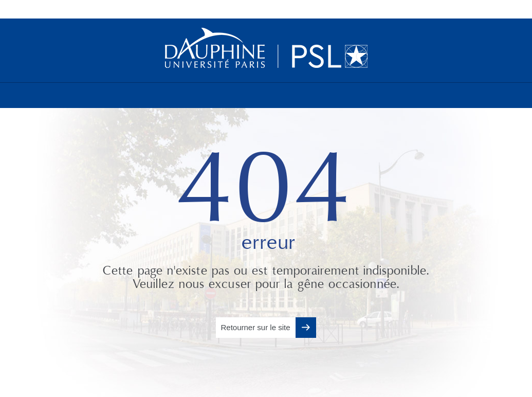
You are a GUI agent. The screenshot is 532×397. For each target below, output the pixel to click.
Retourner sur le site (255, 327)
